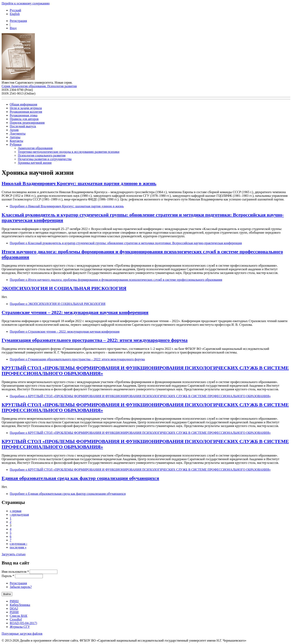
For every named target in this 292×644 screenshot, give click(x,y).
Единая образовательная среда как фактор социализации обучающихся (80, 478)
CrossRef (16, 619)
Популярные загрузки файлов (22, 634)
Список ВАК (19, 616)
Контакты (16, 141)
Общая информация (23, 104)
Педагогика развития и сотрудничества (45, 159)
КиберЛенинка (20, 605)
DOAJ (14, 608)
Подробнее (67, 206)
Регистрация (18, 21)
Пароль (8, 576)
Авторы (15, 137)
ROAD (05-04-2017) (23, 623)
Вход (13, 28)
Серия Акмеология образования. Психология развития (39, 86)
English (15, 14)
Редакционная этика (24, 115)
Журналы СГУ (20, 627)
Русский (15, 10)
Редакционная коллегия (26, 112)
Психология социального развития (42, 155)
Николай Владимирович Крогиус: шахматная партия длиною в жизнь (79, 183)
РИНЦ (14, 601)
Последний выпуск (23, 126)
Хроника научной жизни (35, 163)
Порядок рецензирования (27, 123)
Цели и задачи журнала (26, 108)
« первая (16, 511)
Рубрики (16, 144)
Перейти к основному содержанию (26, 3)
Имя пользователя (15, 572)
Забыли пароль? (21, 587)
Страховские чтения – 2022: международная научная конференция (75, 312)
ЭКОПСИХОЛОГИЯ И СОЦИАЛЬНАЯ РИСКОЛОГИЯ (64, 288)
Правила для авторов (24, 119)
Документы (18, 134)
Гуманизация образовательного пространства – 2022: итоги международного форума (95, 340)
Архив (14, 130)
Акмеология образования (35, 148)
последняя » (18, 547)
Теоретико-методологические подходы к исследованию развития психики (69, 152)
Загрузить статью (14, 554)
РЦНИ (14, 612)
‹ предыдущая (19, 515)
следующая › (18, 544)
